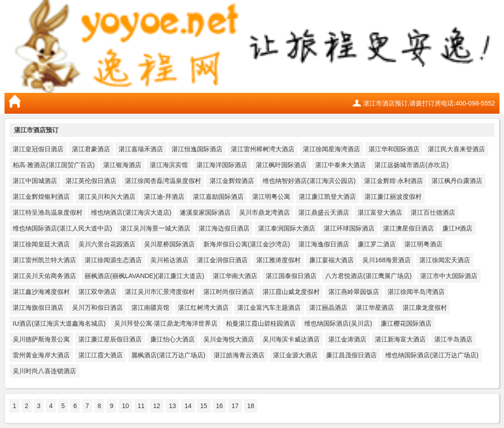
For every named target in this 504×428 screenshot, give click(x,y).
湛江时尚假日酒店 (229, 292)
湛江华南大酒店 (235, 276)
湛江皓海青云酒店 (239, 355)
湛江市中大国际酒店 (449, 276)
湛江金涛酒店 (347, 339)
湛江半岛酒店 (453, 339)
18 (251, 406)
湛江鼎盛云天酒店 (324, 212)
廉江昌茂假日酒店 (351, 355)
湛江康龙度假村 (425, 308)
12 (157, 406)
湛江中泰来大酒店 (341, 165)
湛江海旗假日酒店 (38, 308)
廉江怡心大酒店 (173, 339)
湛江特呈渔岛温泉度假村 (48, 212)
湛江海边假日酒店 (224, 228)
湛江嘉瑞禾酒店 (141, 149)
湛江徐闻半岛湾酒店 (416, 292)
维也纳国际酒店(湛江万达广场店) (432, 355)
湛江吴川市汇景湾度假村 (160, 292)
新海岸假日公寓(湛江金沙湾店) (247, 244)
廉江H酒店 (457, 228)
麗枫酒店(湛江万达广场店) (168, 355)
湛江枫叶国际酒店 (281, 165)
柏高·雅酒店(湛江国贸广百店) (54, 165)
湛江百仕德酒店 (433, 212)
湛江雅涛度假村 (278, 260)
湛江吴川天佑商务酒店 (44, 276)
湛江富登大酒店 (380, 212)
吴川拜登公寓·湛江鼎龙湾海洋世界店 (166, 323)
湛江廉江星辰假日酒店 (110, 339)
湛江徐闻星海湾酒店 (331, 149)
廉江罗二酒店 (377, 244)
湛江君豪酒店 (91, 149)
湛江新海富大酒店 (400, 339)
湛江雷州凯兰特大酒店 (44, 260)
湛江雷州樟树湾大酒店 (263, 149)
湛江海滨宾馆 (169, 165)
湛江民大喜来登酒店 (456, 149)
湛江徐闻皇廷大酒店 (41, 244)
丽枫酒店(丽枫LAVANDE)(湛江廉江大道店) (144, 276)
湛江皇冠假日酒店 (38, 149)
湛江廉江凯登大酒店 (327, 197)
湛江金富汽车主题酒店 (269, 308)
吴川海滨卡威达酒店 (291, 339)
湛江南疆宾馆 (150, 308)
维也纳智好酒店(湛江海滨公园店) (309, 181)
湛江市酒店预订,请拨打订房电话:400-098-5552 (429, 103)
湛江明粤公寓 (271, 197)
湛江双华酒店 (97, 292)
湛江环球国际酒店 (349, 228)
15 (204, 406)
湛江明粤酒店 (423, 244)
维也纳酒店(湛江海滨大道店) (131, 212)
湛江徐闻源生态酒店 (113, 260)
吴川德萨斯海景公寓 (41, 339)
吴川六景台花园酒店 (107, 244)
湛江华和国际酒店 (394, 149)
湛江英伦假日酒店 (91, 181)
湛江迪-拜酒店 (164, 197)
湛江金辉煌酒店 (232, 181)
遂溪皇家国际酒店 (205, 212)
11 (141, 406)
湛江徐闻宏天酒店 (445, 260)
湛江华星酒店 (375, 308)
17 (235, 406)
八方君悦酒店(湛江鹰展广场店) (368, 276)
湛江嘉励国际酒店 (218, 197)
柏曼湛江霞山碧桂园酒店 (261, 323)
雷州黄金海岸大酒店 (41, 355)
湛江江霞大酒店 (101, 355)
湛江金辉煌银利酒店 (41, 197)
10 (125, 406)
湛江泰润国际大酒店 (287, 228)
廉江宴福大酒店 (331, 260)
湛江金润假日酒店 (222, 260)
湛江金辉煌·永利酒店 (394, 181)
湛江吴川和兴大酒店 (107, 197)
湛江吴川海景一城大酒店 (155, 228)
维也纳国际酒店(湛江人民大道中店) (62, 228)
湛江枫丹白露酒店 (457, 181)
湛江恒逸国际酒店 (197, 149)
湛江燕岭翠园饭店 (354, 292)
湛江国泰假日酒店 (291, 276)
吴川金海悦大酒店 (229, 339)
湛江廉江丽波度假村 (393, 197)
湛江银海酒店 (122, 165)
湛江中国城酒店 (35, 181)
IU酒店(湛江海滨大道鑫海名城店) (59, 323)
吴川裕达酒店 (169, 260)
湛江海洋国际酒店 (222, 165)
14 (188, 406)
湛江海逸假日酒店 (324, 244)
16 (220, 406)
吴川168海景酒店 (386, 260)
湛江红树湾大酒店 (203, 308)
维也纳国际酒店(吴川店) (338, 323)
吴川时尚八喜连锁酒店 (44, 371)
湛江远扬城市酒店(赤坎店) (411, 165)
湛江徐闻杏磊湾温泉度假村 (163, 181)
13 (173, 406)
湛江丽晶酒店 (328, 308)
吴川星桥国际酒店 (169, 244)
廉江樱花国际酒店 (406, 323)
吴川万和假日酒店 (97, 308)
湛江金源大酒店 (295, 355)
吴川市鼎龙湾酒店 (264, 212)
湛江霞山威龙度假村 (291, 292)
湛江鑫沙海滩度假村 (41, 292)
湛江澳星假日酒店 (408, 228)
